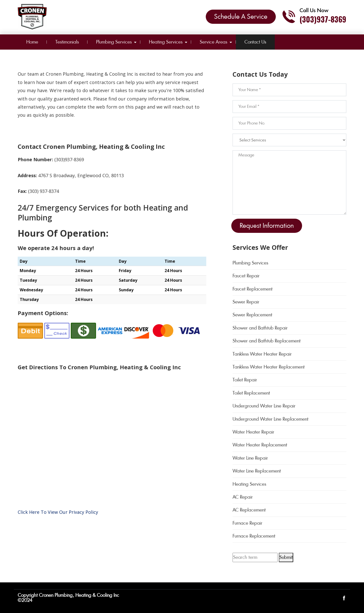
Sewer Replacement (252, 315)
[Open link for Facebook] (344, 598)
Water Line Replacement (257, 471)
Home (32, 42)
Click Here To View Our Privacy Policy (58, 512)
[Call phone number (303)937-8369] (314, 17)
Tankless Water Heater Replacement (269, 367)
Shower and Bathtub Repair (260, 328)
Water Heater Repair (253, 432)
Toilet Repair (245, 380)
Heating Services (166, 42)
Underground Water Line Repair (264, 406)
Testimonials (67, 42)
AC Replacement (249, 510)
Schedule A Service (241, 16)
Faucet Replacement (253, 289)
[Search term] (255, 557)
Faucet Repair (246, 276)
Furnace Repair (247, 523)
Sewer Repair (246, 302)
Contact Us (255, 42)
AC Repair (243, 497)
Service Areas (213, 42)
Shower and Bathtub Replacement (267, 341)
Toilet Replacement (251, 393)
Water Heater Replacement (260, 445)
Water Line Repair (250, 458)
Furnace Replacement (254, 536)
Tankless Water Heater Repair (262, 354)
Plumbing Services (114, 42)
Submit (286, 557)
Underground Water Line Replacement (270, 419)
